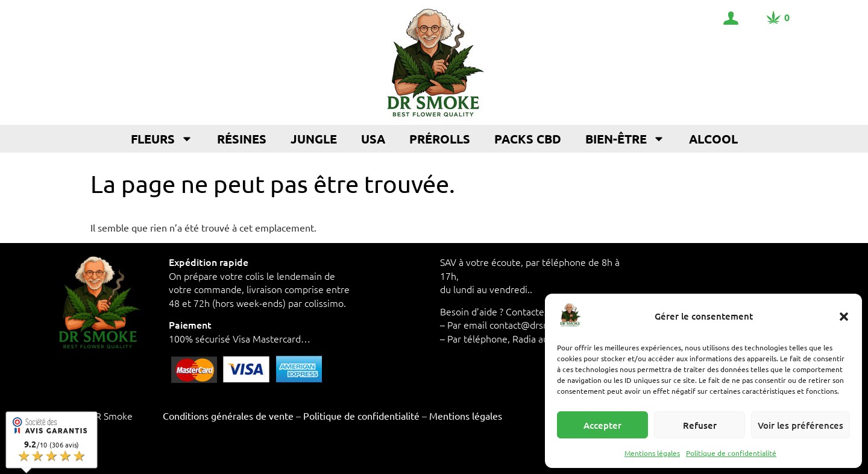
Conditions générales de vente (228, 416)
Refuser (700, 425)
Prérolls (440, 139)
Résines (242, 139)
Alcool (713, 139)
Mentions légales (652, 453)
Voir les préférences (800, 425)
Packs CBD (528, 139)
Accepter (602, 425)
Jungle (314, 139)
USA (373, 139)
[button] (844, 317)
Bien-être (625, 139)
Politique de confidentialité (731, 453)
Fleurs (162, 139)
